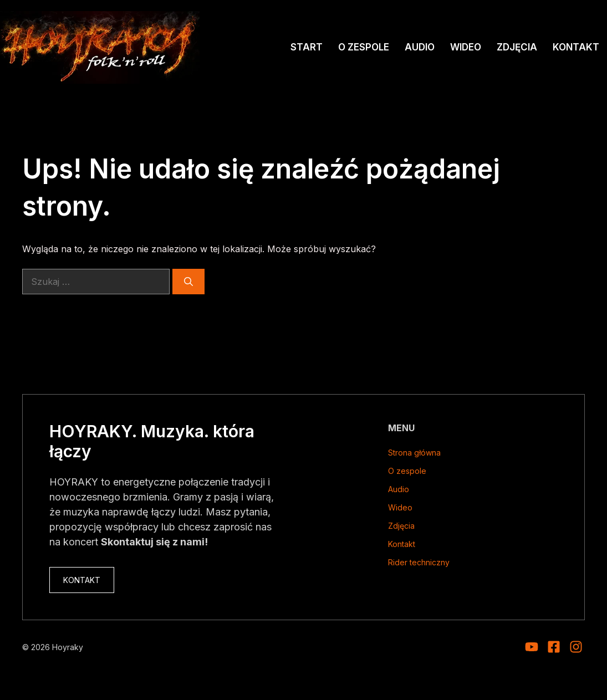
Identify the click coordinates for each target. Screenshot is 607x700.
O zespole (364, 47)
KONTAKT (82, 580)
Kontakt (576, 47)
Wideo (466, 47)
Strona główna (414, 453)
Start (307, 47)
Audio (420, 47)
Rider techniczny (419, 562)
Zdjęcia (517, 47)
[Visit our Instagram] (532, 647)
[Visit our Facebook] (554, 647)
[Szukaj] (188, 282)
